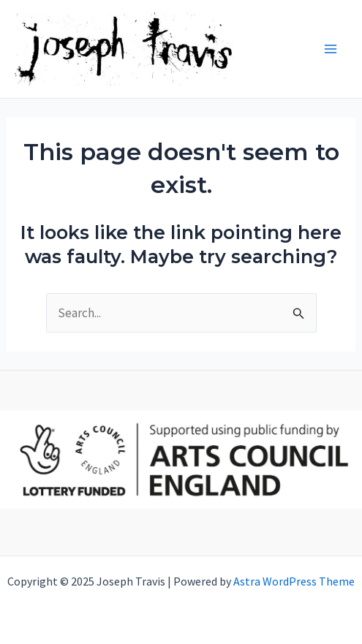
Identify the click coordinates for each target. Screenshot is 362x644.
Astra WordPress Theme (294, 581)
